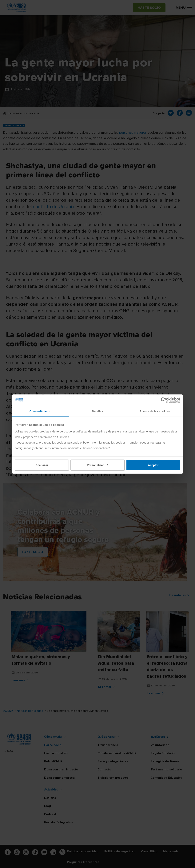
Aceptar (153, 465)
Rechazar (42, 465)
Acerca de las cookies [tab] (155, 411)
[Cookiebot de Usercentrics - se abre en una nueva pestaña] (164, 400)
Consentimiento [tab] (40, 411)
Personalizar (98, 465)
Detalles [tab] (97, 411)
